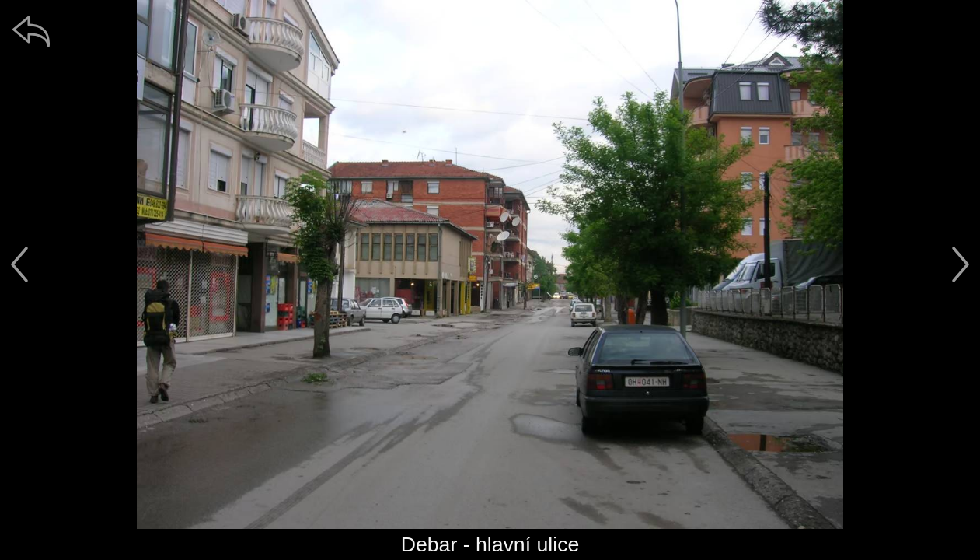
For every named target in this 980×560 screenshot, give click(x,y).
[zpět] (31, 31)
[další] (961, 264)
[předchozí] (19, 264)
